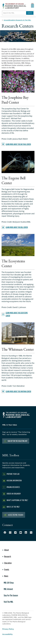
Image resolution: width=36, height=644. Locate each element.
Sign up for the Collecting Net (17, 441)
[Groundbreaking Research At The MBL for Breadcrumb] (17, 20)
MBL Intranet (8, 589)
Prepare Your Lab (13, 474)
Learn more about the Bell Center (17, 227)
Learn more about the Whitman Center (18, 391)
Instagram (10, 532)
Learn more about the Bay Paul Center (18, 144)
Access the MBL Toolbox (16, 515)
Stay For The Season (11, 595)
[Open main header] (32, 6)
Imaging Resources (13, 487)
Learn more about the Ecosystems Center (17, 314)
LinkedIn (26, 532)
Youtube (21, 532)
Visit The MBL (8, 602)
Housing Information (14, 480)
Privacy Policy (8, 629)
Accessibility (7, 634)
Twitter (31, 532)
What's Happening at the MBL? (17, 500)
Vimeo (15, 532)
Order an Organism (14, 494)
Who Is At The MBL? (13, 507)
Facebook (5, 532)
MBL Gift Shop (9, 583)
